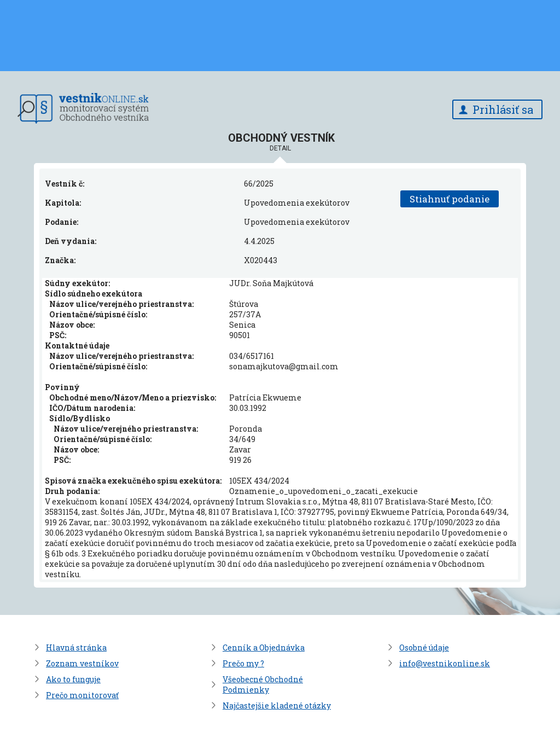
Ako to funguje (73, 679)
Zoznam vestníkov (82, 663)
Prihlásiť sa (503, 109)
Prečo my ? (243, 663)
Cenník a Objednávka (264, 648)
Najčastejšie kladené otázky (277, 706)
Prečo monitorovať (82, 695)
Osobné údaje (424, 648)
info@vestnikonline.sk (445, 663)
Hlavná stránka (76, 648)
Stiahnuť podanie (450, 199)
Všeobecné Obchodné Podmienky (263, 684)
